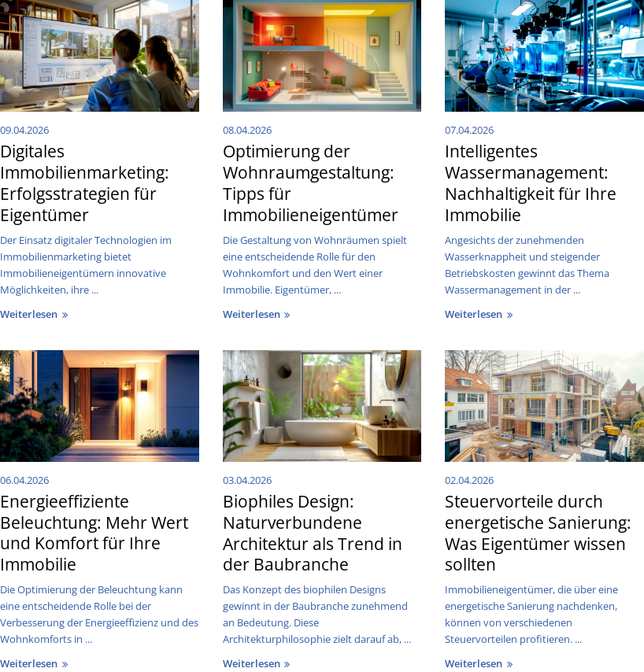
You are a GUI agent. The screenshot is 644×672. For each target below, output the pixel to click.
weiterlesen (36, 314)
